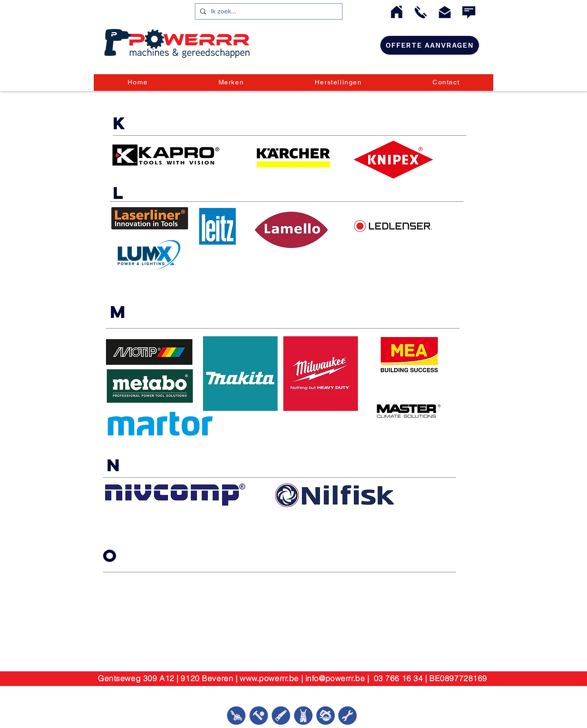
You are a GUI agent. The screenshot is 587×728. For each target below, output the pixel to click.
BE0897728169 (458, 678)
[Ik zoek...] (268, 11)
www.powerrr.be (269, 678)
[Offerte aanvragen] (430, 45)
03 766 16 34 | (402, 678)
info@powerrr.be (335, 678)
